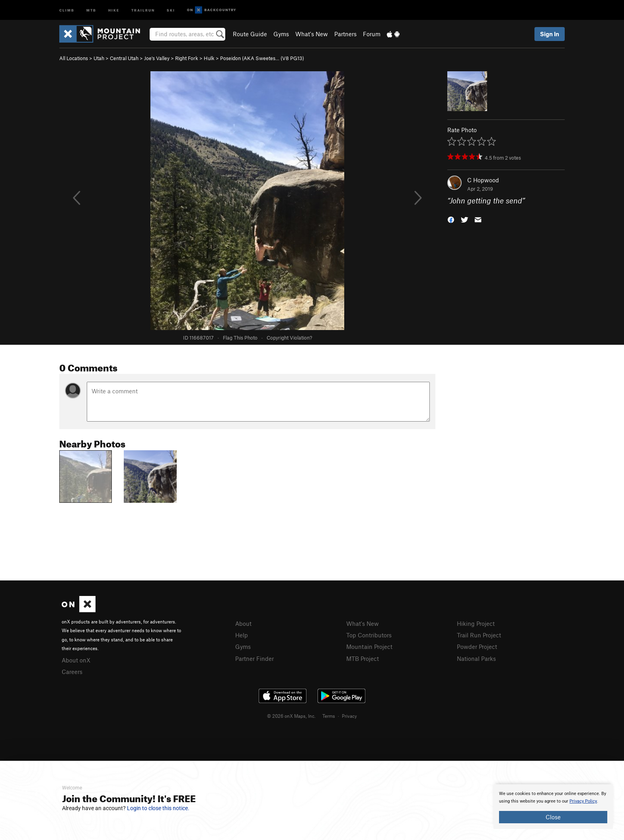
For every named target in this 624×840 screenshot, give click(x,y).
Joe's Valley (157, 58)
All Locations (74, 58)
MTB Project (363, 658)
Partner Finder (254, 658)
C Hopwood (483, 180)
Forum (372, 34)
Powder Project (477, 647)
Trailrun (143, 10)
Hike (114, 10)
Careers (72, 672)
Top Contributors (369, 635)
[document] (553, 807)
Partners (345, 34)
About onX (76, 660)
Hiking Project (476, 623)
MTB (91, 10)
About (243, 623)
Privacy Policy (583, 801)
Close (553, 817)
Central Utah (124, 58)
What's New (312, 34)
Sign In (550, 34)
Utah (99, 58)
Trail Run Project (479, 635)
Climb (67, 10)
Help (242, 635)
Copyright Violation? (289, 338)
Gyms (281, 34)
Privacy (349, 716)
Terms (329, 716)
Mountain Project (369, 647)
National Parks (476, 658)
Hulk (209, 58)
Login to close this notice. (158, 808)
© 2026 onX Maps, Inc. (291, 716)
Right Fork (187, 58)
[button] (451, 219)
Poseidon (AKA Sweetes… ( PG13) (262, 58)
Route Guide (250, 34)
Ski (171, 10)
